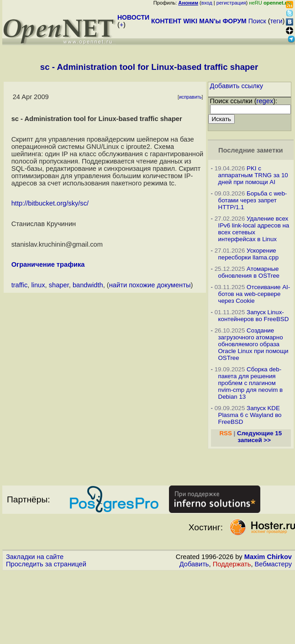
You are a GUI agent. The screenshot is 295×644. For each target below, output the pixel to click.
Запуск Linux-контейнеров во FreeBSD (254, 316)
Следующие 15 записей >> (259, 437)
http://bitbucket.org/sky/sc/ (50, 203)
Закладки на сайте (35, 557)
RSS (225, 433)
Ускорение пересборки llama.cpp (249, 254)
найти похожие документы (150, 285)
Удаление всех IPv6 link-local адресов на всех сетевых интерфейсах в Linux (254, 229)
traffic (20, 285)
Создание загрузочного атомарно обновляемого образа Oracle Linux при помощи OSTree (253, 344)
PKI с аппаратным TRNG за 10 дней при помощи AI (253, 175)
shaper (59, 285)
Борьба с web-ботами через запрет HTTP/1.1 (253, 200)
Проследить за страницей (46, 564)
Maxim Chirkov (268, 557)
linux (38, 285)
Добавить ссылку (237, 86)
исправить (190, 97)
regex (265, 101)
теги (277, 21)
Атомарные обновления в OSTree (249, 272)
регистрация (231, 3)
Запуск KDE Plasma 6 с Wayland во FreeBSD (250, 415)
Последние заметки (251, 150)
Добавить (194, 564)
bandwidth (88, 285)
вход (207, 3)
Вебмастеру (273, 564)
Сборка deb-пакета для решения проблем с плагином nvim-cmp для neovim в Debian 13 (251, 383)
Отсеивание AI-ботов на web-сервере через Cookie (254, 294)
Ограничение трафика (48, 264)
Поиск (257, 21)
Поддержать (232, 564)
